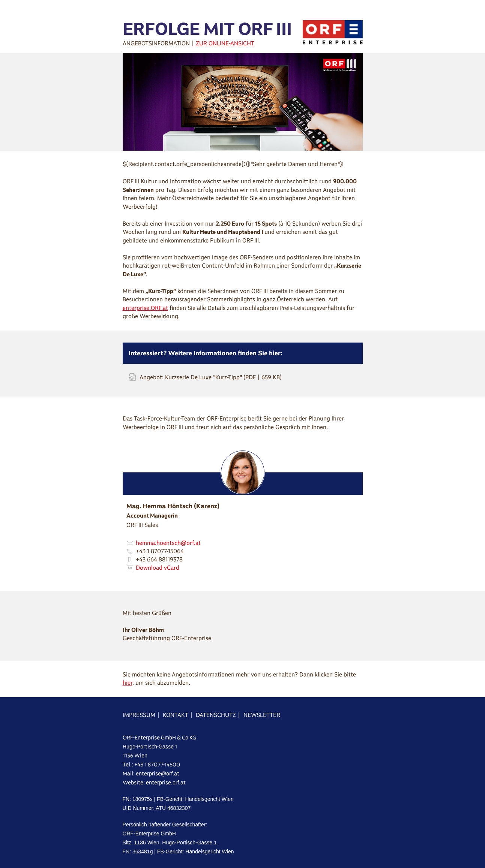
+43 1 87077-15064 (160, 551)
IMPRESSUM (139, 715)
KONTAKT (176, 715)
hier (128, 683)
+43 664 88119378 (159, 559)
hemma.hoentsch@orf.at (168, 543)
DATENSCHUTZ (216, 715)
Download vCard (158, 568)
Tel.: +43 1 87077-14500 (151, 765)
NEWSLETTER (262, 715)
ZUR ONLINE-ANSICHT (225, 43)
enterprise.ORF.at (145, 308)
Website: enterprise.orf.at (154, 783)
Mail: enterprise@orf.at (151, 774)
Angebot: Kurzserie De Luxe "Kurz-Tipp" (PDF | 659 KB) (211, 377)
